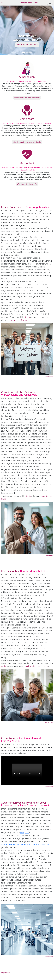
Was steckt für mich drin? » (27, 184)
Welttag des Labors (29, 3)
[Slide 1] (24, 53)
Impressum (5, 973)
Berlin (27, 317)
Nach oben (49, 376)
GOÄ (27, 832)
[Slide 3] (31, 53)
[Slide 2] (27, 53)
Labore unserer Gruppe (17, 320)
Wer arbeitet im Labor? (27, 45)
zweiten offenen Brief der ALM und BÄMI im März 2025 (26, 844)
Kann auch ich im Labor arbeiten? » (27, 98)
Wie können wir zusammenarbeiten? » (27, 142)
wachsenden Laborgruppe (37, 666)
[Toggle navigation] (50, 3)
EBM (22, 832)
